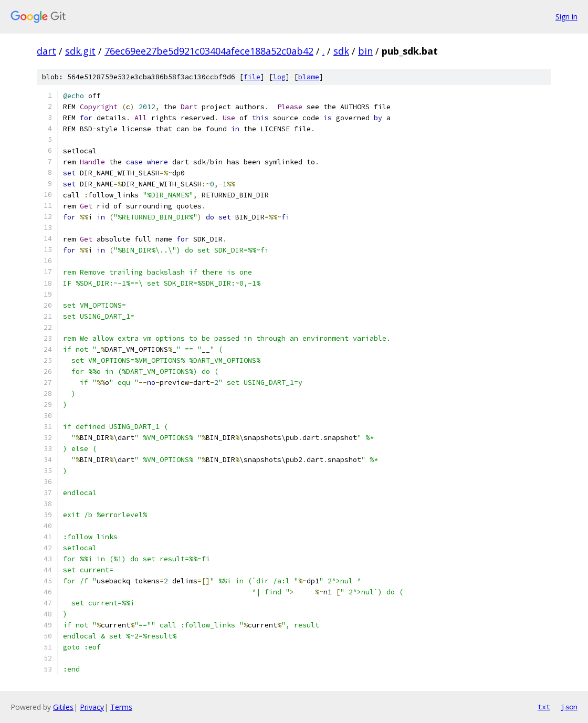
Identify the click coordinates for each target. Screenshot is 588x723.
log (279, 77)
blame (309, 77)
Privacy (92, 707)
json (569, 707)
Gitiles (63, 707)
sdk (341, 51)
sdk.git (80, 51)
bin (365, 51)
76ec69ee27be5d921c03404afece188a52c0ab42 (209, 51)
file (252, 77)
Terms (121, 707)
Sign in (566, 17)
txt (544, 707)
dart (46, 51)
